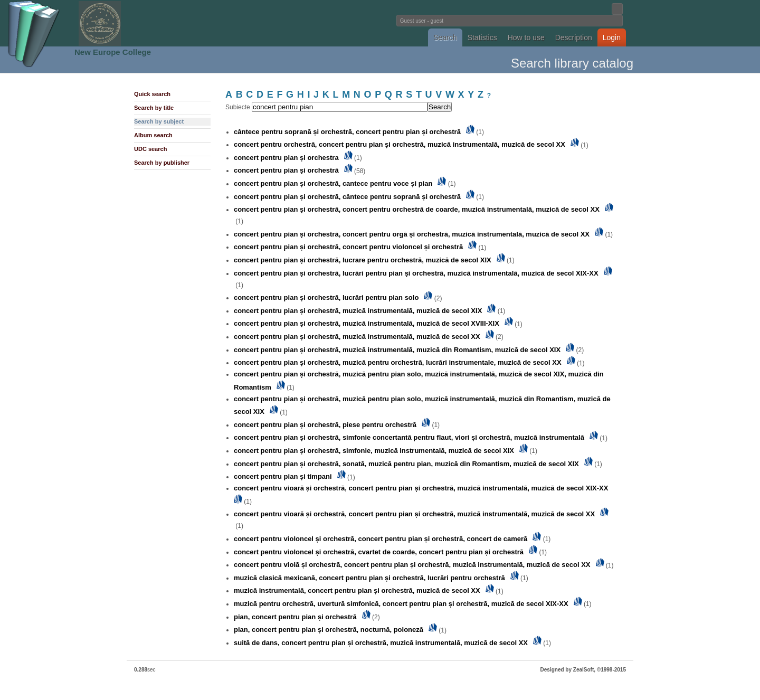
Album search (153, 135)
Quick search (152, 94)
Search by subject (159, 121)
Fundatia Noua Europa (206, 23)
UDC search (150, 149)
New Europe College (113, 52)
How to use (526, 37)
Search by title (154, 108)
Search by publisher (162, 163)
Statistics (482, 37)
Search (445, 37)
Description (574, 37)
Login (612, 37)
